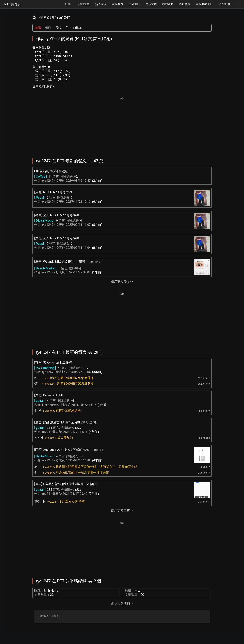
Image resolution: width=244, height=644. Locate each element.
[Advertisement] (122, 125)
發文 (59, 28)
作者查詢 (47, 17)
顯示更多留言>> (122, 511)
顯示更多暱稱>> (122, 603)
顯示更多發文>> (122, 282)
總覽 (38, 28)
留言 (69, 28)
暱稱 (78, 28)
